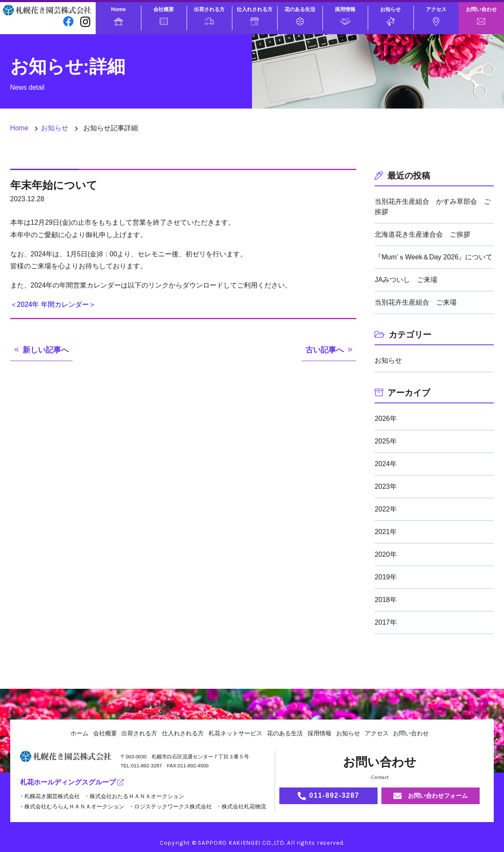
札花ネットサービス (235, 733)
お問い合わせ (481, 15)
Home (118, 16)
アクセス (436, 16)
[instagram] (85, 22)
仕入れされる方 (255, 16)
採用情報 (345, 16)
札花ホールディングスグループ (72, 782)
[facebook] (69, 22)
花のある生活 (300, 16)
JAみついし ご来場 (406, 280)
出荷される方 (209, 16)
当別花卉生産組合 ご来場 (416, 302)
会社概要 (164, 16)
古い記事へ (325, 350)
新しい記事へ (46, 350)
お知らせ (390, 16)
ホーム (79, 733)
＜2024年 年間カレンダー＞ (53, 304)
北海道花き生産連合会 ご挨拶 (422, 234)
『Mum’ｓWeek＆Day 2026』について (434, 257)
